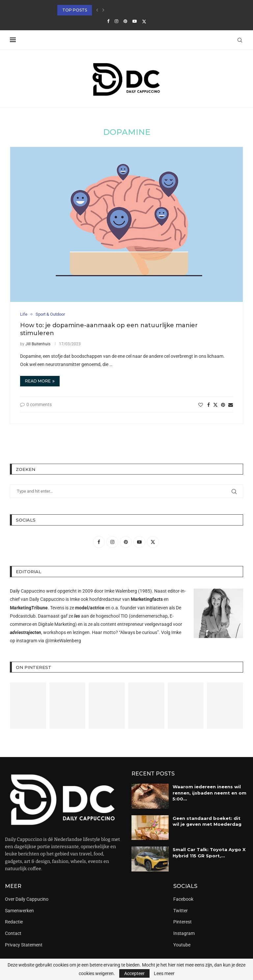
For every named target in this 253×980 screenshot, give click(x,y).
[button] (97, 10)
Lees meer (164, 973)
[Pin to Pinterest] (223, 405)
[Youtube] (135, 21)
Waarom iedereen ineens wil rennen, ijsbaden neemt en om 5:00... (210, 793)
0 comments (36, 404)
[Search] (240, 40)
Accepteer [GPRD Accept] (134, 973)
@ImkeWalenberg (63, 641)
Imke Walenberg (121, 591)
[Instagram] (116, 21)
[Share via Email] (231, 405)
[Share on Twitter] (215, 405)
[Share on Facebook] (209, 405)
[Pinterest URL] (28, 705)
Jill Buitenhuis (38, 344)
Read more (40, 381)
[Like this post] (201, 405)
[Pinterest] (125, 21)
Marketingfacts (147, 599)
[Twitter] (144, 21)
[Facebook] (108, 21)
